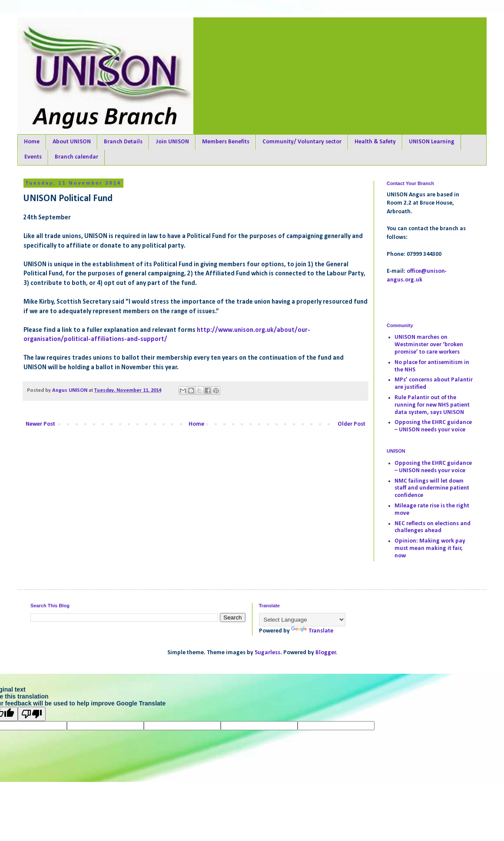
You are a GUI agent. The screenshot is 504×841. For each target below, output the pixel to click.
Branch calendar (76, 157)
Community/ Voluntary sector (302, 142)
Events (33, 157)
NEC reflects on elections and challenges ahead (433, 527)
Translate (312, 631)
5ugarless (267, 653)
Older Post (351, 424)
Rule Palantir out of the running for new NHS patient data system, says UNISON (432, 405)
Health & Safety (375, 142)
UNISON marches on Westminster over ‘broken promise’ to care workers (429, 345)
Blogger (326, 653)
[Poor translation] (32, 714)
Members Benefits (226, 142)
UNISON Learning (432, 142)
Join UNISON (172, 142)
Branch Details (123, 142)
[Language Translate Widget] (302, 620)
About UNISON (72, 142)
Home (32, 142)
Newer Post (40, 424)
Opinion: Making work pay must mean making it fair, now (430, 548)
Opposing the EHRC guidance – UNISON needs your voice (433, 426)
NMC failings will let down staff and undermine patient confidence (432, 488)
